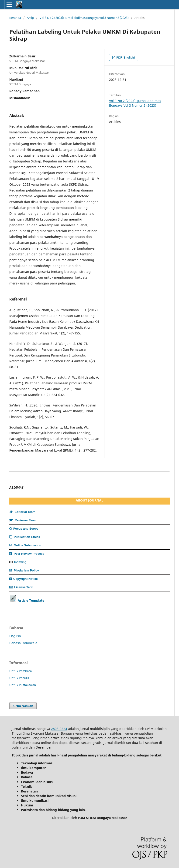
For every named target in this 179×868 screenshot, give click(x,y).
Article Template (31, 600)
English (15, 636)
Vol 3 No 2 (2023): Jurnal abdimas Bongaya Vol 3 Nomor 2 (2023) (84, 18)
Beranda (15, 18)
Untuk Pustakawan (23, 685)
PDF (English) (125, 57)
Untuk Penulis (19, 678)
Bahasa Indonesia (23, 643)
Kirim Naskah (23, 706)
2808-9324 (59, 729)
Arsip (30, 18)
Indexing (20, 562)
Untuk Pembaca (21, 671)
